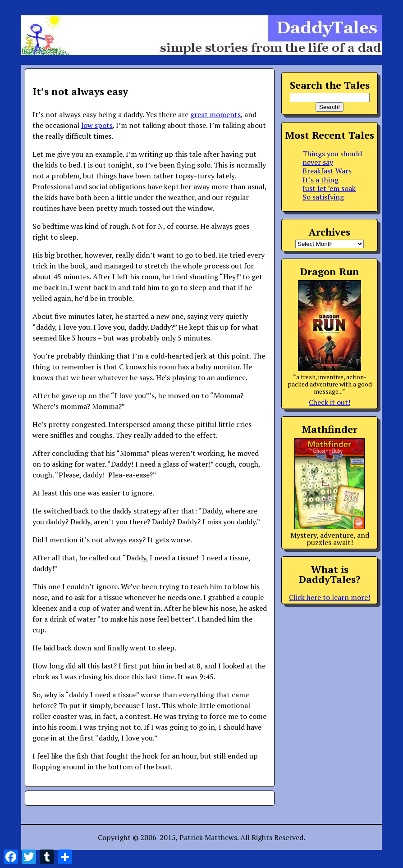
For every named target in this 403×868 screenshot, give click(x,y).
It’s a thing (321, 180)
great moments (215, 114)
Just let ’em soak (329, 188)
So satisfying (323, 197)
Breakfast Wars (327, 171)
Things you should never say (332, 158)
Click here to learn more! (330, 597)
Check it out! (330, 402)
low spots (97, 125)
